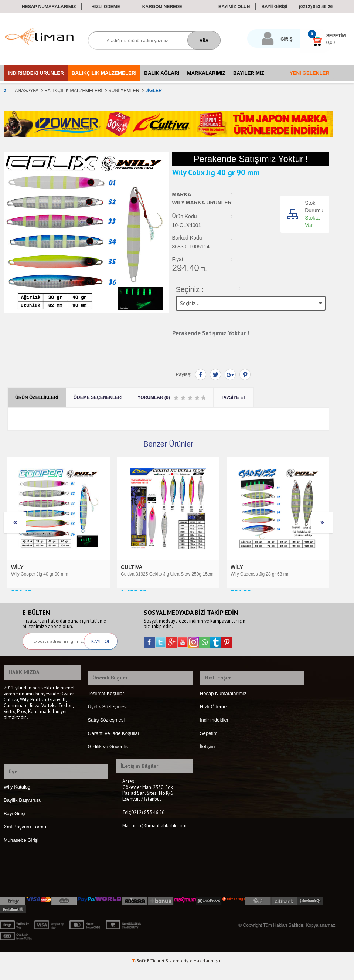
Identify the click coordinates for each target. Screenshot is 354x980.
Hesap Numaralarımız (49, 7)
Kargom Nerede (162, 7)
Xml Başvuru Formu (25, 837)
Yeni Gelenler (309, 73)
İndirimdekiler (214, 735)
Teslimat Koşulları (107, 708)
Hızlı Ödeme (105, 7)
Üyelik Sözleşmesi (107, 721)
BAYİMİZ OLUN (234, 7)
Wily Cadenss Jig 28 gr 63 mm (151, 573)
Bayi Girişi (15, 823)
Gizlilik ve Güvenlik (108, 761)
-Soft (139, 971)
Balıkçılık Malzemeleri (104, 73)
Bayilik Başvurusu (23, 810)
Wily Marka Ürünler (202, 203)
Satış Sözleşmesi (106, 735)
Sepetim (209, 748)
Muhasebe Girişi (21, 850)
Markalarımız (206, 73)
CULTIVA (23, 566)
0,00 (311, 43)
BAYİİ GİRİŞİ (274, 7)
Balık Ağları (162, 73)
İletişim (207, 761)
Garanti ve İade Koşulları (114, 748)
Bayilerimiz (249, 73)
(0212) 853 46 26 (316, 7)
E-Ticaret (156, 971)
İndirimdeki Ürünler (36, 73)
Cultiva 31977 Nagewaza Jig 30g (263, 573)
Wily (128, 566)
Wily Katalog (17, 797)
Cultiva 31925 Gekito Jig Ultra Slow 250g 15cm (57, 573)
